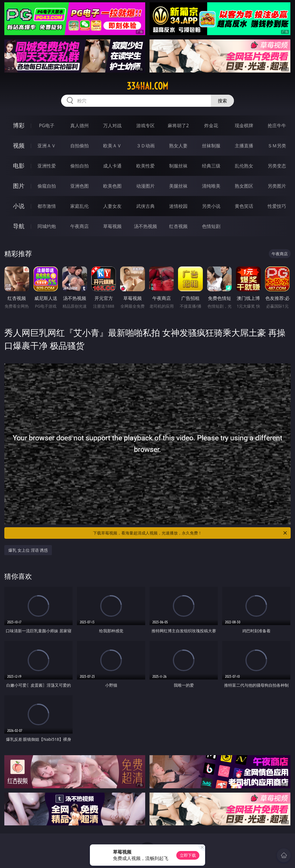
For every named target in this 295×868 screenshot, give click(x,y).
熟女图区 (244, 186)
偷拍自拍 (80, 166)
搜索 (222, 101)
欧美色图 (112, 186)
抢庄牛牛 (277, 125)
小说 (19, 206)
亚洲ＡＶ (47, 146)
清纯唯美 (211, 186)
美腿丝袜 (178, 186)
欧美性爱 (145, 166)
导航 (19, 226)
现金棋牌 (244, 125)
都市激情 (47, 206)
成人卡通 (112, 166)
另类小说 (211, 206)
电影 (19, 166)
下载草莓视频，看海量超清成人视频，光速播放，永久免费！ (190, 533)
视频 (19, 145)
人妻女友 (112, 206)
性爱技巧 (277, 206)
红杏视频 (178, 226)
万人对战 (112, 125)
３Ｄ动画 (145, 146)
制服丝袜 (178, 166)
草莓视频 (112, 226)
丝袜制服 (211, 146)
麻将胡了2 (178, 125)
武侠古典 (145, 206)
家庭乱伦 (80, 206)
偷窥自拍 (47, 186)
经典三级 (211, 166)
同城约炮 (47, 226)
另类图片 (277, 186)
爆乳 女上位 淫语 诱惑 (28, 550)
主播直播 (244, 146)
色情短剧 (211, 226)
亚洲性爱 (47, 166)
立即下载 (188, 855)
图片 (19, 186)
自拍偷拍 (80, 146)
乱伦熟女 (244, 166)
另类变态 (277, 166)
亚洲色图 (80, 186)
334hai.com (147, 86)
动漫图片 (145, 186)
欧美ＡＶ (112, 146)
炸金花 (211, 125)
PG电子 (47, 125)
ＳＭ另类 (277, 146)
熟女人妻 (178, 146)
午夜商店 (80, 226)
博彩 (19, 125)
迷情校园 (178, 206)
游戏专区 (145, 125)
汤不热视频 (145, 226)
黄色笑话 (244, 206)
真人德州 (80, 125)
